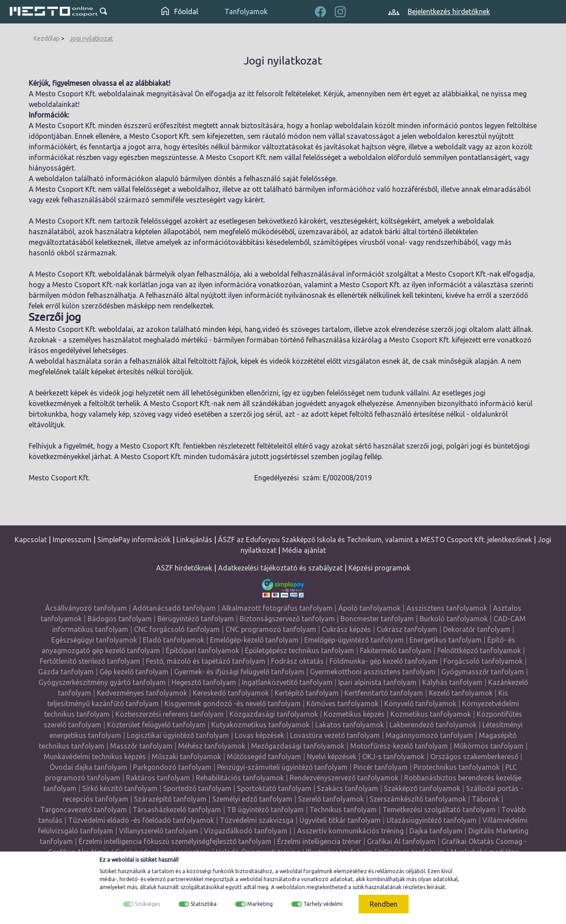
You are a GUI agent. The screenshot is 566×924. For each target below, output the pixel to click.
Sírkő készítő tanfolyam (120, 788)
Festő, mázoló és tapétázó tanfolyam (206, 661)
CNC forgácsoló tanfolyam (177, 629)
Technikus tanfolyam (343, 810)
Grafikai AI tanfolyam (401, 841)
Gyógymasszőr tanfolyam (483, 672)
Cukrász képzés (346, 629)
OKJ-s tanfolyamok (393, 757)
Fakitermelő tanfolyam (396, 650)
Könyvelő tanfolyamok (420, 703)
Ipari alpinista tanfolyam (377, 682)
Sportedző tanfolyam (197, 788)
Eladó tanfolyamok (174, 640)
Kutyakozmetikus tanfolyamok (260, 725)
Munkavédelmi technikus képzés (95, 757)
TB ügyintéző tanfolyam (265, 810)
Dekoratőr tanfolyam (477, 629)
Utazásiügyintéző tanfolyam (432, 820)
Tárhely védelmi (323, 904)
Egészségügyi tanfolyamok (94, 640)
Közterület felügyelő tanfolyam (156, 725)
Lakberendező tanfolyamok (433, 725)
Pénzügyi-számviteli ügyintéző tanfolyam (282, 767)
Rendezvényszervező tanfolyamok (344, 778)
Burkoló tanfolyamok (454, 619)
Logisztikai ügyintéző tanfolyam (178, 735)
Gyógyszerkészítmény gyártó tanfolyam (102, 682)
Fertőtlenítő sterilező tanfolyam (90, 661)
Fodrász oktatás (297, 661)
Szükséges (147, 904)
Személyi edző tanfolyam (252, 799)
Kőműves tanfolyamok (342, 703)
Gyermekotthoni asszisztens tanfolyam (373, 672)
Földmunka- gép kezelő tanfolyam (384, 661)
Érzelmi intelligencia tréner (319, 841)
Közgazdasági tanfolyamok (274, 714)
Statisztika (204, 904)
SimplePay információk (134, 540)
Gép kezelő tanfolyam (134, 672)
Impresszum (72, 540)
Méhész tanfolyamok (212, 746)
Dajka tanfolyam (436, 831)
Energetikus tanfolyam (446, 640)
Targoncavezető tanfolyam (84, 810)
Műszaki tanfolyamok (186, 757)
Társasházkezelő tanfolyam (178, 810)
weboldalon (291, 887)
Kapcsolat (31, 540)
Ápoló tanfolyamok (369, 608)
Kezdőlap (47, 38)
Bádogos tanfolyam (120, 619)
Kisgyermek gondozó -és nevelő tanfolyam (233, 703)
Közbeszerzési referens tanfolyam (170, 714)
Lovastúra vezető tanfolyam (335, 735)
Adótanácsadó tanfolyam (174, 608)
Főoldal (180, 11)
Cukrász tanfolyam (407, 629)
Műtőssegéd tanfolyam (264, 757)
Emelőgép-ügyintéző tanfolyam (354, 640)
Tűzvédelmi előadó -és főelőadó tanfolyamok (141, 820)
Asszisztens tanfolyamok (447, 608)
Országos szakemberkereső (474, 757)
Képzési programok (379, 568)
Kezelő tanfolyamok (461, 693)
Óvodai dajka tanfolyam (88, 767)
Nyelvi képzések (332, 757)
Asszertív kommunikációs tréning (350, 831)
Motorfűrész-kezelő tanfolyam (399, 746)
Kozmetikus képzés (354, 714)
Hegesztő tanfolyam (204, 682)
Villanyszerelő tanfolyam (159, 831)
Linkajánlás (194, 540)
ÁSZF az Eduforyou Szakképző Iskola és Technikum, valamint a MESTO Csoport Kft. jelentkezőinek (375, 540)
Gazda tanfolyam (66, 672)
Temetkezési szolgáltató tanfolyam (439, 810)
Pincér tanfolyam (381, 767)
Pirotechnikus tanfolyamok (457, 767)
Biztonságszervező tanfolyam (287, 619)
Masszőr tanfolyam (141, 746)
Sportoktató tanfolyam (274, 788)
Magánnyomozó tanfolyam (429, 735)
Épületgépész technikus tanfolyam (300, 650)
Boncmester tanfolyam (377, 619)
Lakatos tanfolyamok (350, 725)
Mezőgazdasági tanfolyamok (298, 746)
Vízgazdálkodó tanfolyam (246, 831)
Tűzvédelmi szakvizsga (257, 820)
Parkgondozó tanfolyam (172, 767)
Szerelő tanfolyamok (331, 799)
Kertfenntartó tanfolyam (384, 693)
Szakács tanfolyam (348, 788)
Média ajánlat (304, 550)
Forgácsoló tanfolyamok (483, 661)
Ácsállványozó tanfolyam (86, 608)
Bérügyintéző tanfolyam (196, 619)
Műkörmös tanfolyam (489, 746)
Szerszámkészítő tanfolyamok (418, 799)
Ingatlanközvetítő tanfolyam (287, 682)
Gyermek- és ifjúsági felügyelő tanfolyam (239, 672)
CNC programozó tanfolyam (271, 629)
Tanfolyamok (246, 11)
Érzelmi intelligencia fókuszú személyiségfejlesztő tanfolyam (175, 841)
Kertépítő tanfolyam (307, 693)
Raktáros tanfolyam (158, 778)
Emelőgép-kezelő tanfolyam (254, 640)
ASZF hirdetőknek (184, 568)
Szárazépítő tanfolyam (170, 799)
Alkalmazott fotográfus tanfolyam (277, 608)
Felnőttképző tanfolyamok (479, 650)
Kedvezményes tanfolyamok (142, 693)
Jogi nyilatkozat (91, 38)
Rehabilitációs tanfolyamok (240, 778)
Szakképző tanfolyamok (422, 788)
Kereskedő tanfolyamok (231, 693)
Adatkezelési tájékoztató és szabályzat (280, 568)
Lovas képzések (260, 735)
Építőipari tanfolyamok (203, 650)
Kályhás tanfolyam (452, 682)
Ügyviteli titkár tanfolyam (340, 820)
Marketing (260, 904)
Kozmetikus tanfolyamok (431, 714)
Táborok (486, 799)
